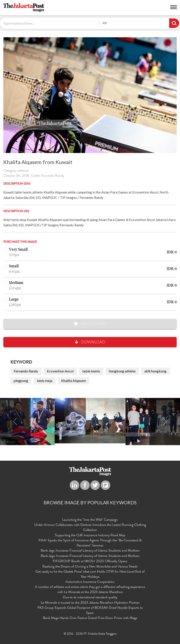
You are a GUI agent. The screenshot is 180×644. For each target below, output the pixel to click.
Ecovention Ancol (60, 371)
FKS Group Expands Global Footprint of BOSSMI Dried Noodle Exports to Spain (90, 611)
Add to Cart (90, 324)
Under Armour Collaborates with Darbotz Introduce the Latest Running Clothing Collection (90, 528)
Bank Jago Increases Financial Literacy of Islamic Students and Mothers (90, 551)
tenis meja (45, 381)
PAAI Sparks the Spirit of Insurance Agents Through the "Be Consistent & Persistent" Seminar (90, 543)
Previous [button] (15, 422)
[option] (90, 421)
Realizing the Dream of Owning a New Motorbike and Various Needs (90, 567)
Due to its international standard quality (90, 598)
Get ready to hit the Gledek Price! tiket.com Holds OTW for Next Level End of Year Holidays (90, 575)
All (105, 23)
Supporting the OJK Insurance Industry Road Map (90, 536)
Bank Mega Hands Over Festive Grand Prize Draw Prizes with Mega (90, 618)
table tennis (91, 371)
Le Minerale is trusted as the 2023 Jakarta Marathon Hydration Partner (90, 603)
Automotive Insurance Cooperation (90, 582)
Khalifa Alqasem (74, 381)
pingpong (21, 381)
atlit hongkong (155, 371)
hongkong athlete (122, 371)
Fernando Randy (26, 371)
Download (90, 342)
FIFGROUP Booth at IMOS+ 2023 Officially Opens (90, 562)
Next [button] (165, 422)
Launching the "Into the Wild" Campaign (90, 520)
